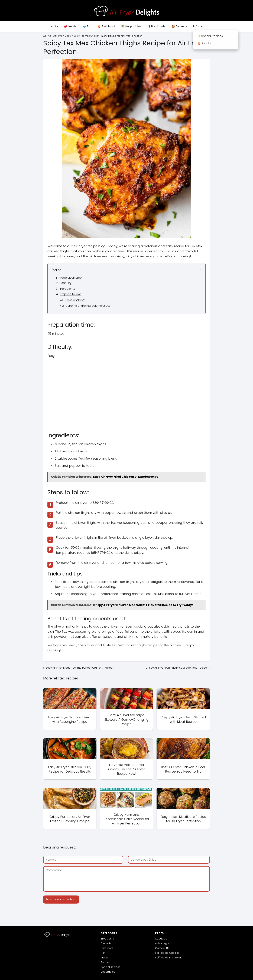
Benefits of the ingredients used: (88, 306)
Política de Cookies (167, 953)
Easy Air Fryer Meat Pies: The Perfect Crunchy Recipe (79, 668)
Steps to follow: (70, 294)
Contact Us (162, 948)
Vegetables (108, 972)
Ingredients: (68, 289)
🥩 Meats (70, 26)
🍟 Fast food (106, 26)
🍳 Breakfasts (156, 26)
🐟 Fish (87, 26)
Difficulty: (66, 283)
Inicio (54, 26)
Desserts (106, 943)
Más (196, 26)
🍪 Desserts (179, 26)
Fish (103, 953)
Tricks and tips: (75, 300)
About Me (161, 939)
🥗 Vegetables (131, 26)
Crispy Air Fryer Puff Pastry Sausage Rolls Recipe (176, 668)
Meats (105, 958)
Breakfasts (107, 939)
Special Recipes (111, 967)
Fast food (107, 948)
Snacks (105, 962)
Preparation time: (71, 278)
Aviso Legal (162, 943)
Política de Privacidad (169, 958)
